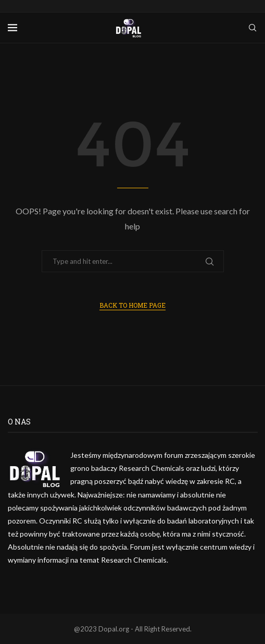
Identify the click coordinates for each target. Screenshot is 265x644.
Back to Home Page (132, 305)
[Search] (253, 28)
